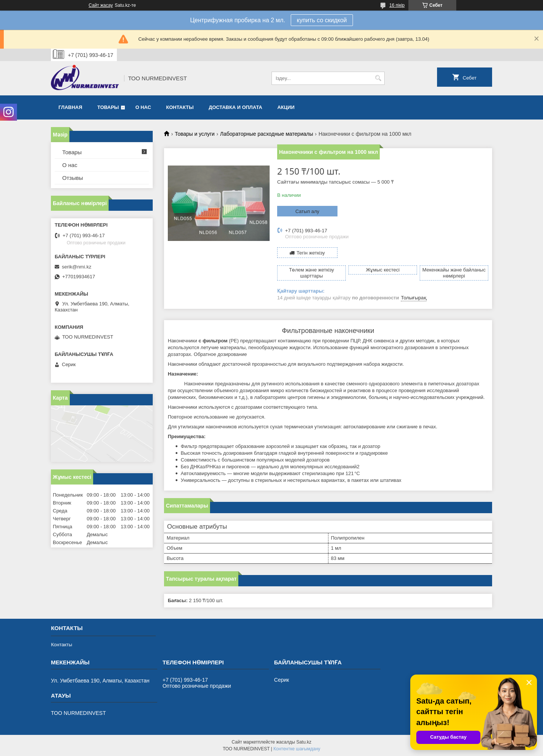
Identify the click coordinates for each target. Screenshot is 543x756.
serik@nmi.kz (77, 267)
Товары (108, 107)
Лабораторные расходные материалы (267, 134)
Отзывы (73, 178)
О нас (143, 107)
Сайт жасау (101, 5)
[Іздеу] (378, 78)
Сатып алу (307, 211)
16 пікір (397, 5)
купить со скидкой (322, 20)
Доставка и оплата (235, 107)
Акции (286, 107)
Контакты (180, 107)
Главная (70, 107)
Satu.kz (304, 742)
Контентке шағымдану (297, 749)
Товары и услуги (195, 134)
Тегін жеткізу (311, 253)
